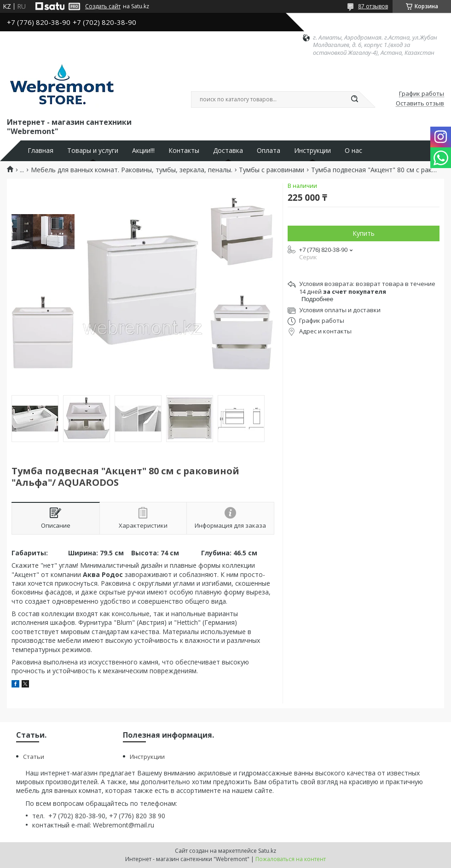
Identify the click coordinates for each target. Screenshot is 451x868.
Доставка (228, 151)
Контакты (184, 151)
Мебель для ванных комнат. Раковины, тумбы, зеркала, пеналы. (132, 170)
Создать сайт (103, 6)
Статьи (34, 757)
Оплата (269, 151)
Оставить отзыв (420, 104)
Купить (364, 233)
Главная (40, 151)
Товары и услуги (93, 151)
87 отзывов (373, 6)
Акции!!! (143, 151)
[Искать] (354, 99)
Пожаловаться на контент (291, 859)
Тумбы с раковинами (272, 170)
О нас (353, 151)
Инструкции (312, 151)
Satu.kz (267, 851)
